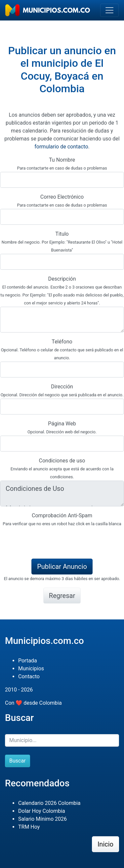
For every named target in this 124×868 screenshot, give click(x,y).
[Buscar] (62, 740)
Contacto (29, 676)
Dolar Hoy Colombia (42, 811)
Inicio (105, 844)
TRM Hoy (29, 827)
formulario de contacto (61, 147)
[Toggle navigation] (109, 10)
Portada (28, 661)
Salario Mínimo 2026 (42, 819)
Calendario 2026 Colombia (49, 803)
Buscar (18, 761)
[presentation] (50, 540)
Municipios (31, 669)
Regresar (62, 596)
